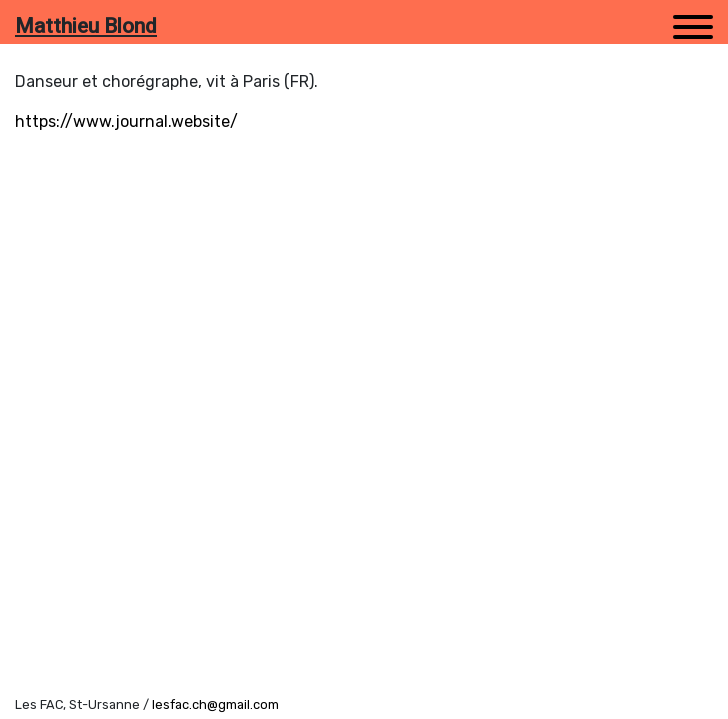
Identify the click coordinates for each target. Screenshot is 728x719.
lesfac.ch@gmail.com (215, 705)
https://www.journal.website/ (126, 121)
